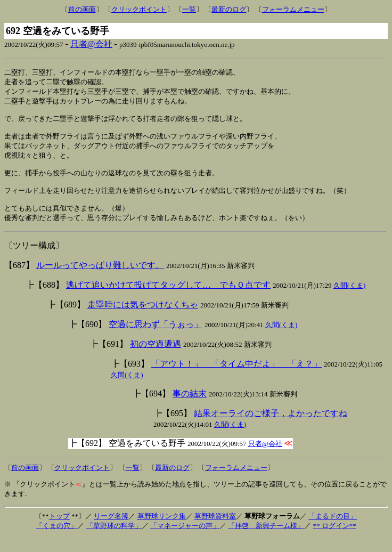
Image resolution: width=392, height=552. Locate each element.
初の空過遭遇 (156, 358)
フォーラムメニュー (293, 9)
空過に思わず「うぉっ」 (156, 339)
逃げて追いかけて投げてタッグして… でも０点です (168, 299)
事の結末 (190, 408)
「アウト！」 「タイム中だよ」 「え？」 (236, 378)
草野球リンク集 (162, 530)
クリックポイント (139, 9)
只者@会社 (91, 44)
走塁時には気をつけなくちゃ (143, 319)
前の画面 (82, 9)
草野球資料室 (215, 530)
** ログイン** (334, 540)
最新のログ (229, 9)
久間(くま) (350, 300)
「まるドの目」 (333, 530)
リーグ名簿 (111, 530)
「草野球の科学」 (114, 540)
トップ (59, 530)
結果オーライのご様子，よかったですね (271, 428)
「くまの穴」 (56, 540)
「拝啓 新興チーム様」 (266, 540)
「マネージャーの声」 (185, 540)
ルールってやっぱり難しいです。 (100, 279)
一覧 (189, 9)
